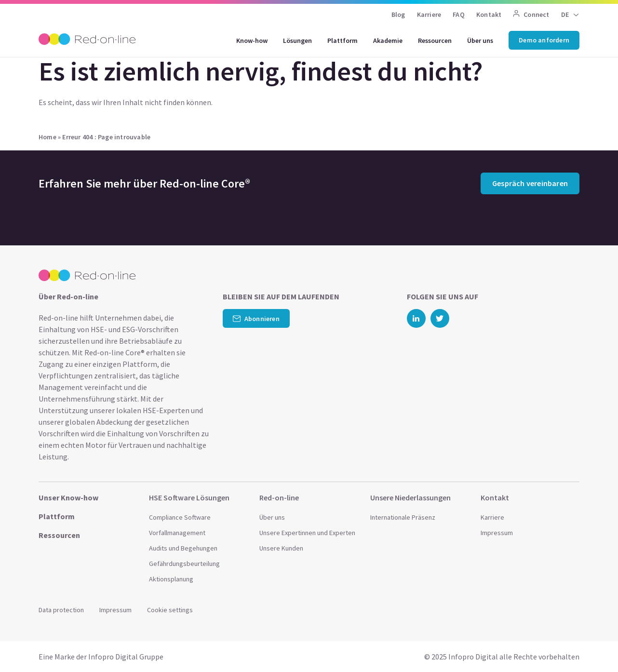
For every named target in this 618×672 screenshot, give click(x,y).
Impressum (497, 533)
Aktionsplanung (171, 579)
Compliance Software (180, 517)
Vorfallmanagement (177, 533)
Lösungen (297, 40)
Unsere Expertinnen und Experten (307, 533)
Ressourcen (435, 40)
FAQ (459, 14)
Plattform (343, 40)
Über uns (480, 40)
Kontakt (489, 14)
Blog (398, 14)
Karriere (429, 14)
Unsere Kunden (281, 548)
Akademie (388, 40)
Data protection (61, 610)
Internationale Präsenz (403, 517)
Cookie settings (170, 610)
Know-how (252, 40)
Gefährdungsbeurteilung (184, 564)
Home (47, 137)
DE (565, 14)
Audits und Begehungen (183, 548)
